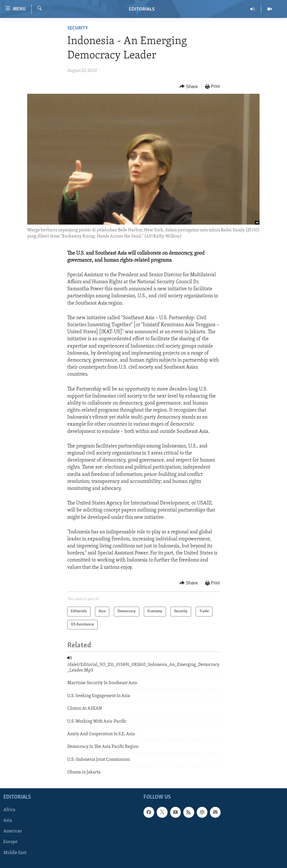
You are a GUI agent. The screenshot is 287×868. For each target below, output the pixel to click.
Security (78, 28)
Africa (9, 810)
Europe (10, 842)
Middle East (15, 853)
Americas (13, 831)
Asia (8, 821)
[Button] (189, 87)
